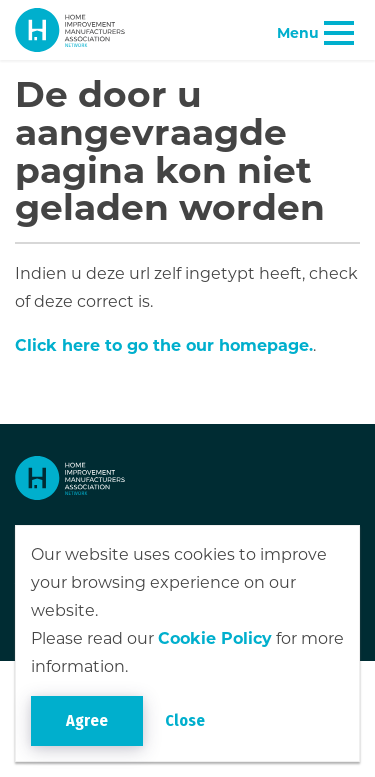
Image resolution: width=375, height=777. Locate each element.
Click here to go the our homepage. (164, 345)
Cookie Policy (215, 638)
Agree (87, 720)
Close (185, 720)
